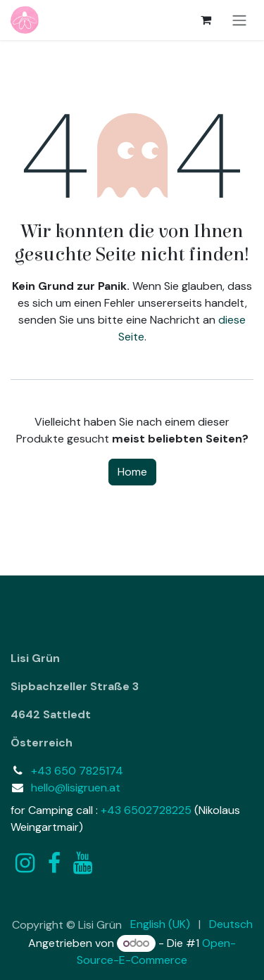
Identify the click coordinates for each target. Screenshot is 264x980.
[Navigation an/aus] (239, 20)
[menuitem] (160, 924)
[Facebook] (54, 863)
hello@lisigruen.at (76, 788)
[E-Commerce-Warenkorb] (206, 20)
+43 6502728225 (146, 810)
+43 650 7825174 (77, 771)
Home (132, 472)
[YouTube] (83, 863)
